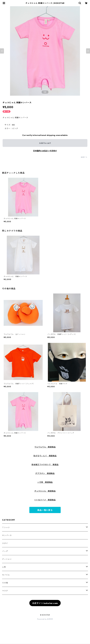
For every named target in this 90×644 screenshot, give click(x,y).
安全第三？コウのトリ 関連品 (45, 465)
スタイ (5, 543)
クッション (7, 559)
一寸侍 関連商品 (45, 482)
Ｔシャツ (6, 527)
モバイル (6, 575)
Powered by (45, 619)
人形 (4, 567)
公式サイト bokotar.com (45, 603)
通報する (84, 157)
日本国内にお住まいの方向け (45, 151)
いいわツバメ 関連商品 (45, 500)
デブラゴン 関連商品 (45, 473)
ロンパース (7, 535)
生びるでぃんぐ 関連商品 (45, 456)
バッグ (5, 551)
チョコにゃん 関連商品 (45, 491)
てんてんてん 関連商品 (45, 447)
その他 (5, 583)
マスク (5, 591)
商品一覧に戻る (45, 510)
